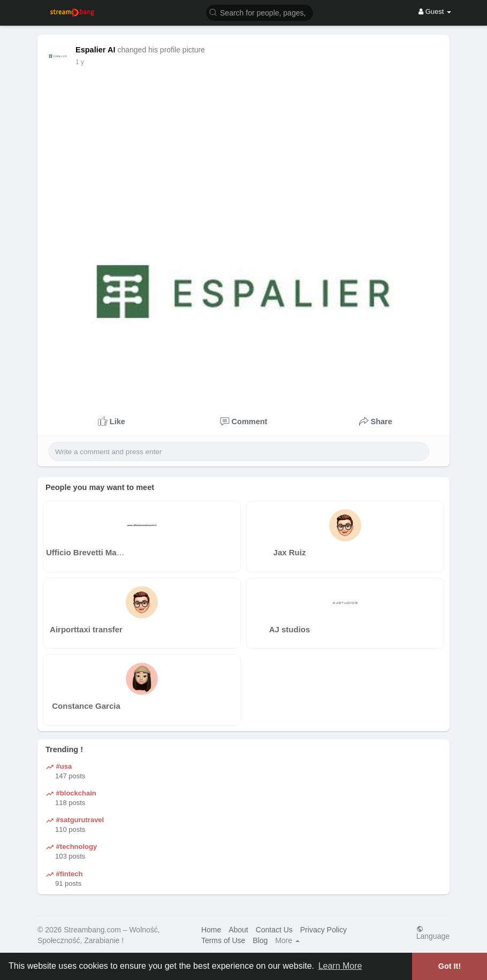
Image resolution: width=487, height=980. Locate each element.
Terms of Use (223, 940)
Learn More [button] (340, 966)
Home (211, 930)
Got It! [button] (450, 966)
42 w (82, 62)
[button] (260, 12)
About (238, 930)
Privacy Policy (324, 930)
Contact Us (274, 930)
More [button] (287, 940)
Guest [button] (435, 12)
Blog (260, 940)
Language (433, 933)
